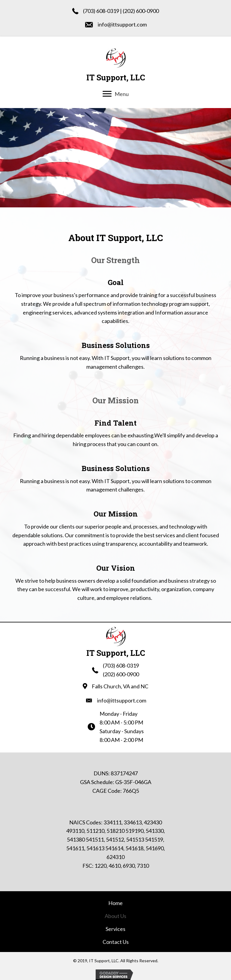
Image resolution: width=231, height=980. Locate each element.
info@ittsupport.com (122, 24)
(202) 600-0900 (121, 674)
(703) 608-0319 (101, 11)
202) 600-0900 (142, 11)
